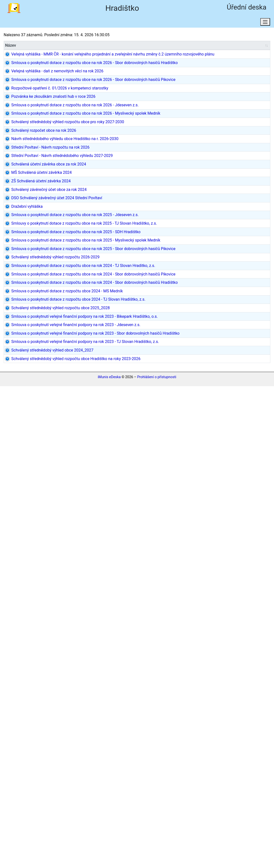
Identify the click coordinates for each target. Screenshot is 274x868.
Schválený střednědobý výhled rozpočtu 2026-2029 (29, 543)
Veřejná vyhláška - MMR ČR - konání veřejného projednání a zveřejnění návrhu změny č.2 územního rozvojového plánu (30, 67)
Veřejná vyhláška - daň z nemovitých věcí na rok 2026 (30, 122)
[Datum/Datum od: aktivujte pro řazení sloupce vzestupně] (172, 46)
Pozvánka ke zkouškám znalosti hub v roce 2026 (26, 188)
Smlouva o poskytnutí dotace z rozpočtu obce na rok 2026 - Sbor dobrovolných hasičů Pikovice (28, 145)
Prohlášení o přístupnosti (157, 859)
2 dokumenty (258, 378)
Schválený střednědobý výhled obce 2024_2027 (26, 817)
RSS (131, 23)
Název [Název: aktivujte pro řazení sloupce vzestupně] (11, 46)
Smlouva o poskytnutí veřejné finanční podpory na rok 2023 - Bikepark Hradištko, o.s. (29, 719)
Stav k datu (80, 23)
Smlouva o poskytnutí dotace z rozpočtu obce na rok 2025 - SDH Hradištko (28, 467)
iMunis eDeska (109, 859)
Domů (109, 23)
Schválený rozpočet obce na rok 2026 (30, 269)
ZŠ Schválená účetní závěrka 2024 (30, 367)
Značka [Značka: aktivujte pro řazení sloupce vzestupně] (65, 46)
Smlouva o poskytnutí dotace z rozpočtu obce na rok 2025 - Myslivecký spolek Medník (30, 490)
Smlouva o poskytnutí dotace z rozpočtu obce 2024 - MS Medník (26, 650)
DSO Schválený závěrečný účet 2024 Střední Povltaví (28, 395)
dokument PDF (255, 58)
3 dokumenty (258, 392)
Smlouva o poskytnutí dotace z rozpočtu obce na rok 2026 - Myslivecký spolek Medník (30, 229)
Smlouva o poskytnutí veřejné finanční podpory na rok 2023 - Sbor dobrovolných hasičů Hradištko (29, 768)
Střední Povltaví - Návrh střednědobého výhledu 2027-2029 (25, 321)
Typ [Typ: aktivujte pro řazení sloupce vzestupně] (108, 46)
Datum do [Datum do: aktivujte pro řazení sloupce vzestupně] (197, 46)
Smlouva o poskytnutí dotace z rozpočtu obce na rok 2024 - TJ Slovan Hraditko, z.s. (28, 563)
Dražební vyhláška (21, 407)
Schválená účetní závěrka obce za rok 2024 (27, 338)
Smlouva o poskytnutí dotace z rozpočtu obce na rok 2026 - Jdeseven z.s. (28, 205)
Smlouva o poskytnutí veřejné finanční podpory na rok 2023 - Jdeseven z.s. (29, 742)
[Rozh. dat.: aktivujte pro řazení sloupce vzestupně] (229, 46)
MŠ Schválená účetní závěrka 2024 (23, 352)
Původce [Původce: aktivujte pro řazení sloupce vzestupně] (142, 46)
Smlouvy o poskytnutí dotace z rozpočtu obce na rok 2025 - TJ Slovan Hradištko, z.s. (30, 447)
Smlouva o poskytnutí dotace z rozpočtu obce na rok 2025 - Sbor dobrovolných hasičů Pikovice (28, 519)
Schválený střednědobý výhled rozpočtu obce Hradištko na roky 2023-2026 (30, 835)
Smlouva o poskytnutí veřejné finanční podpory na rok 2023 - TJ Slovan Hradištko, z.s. (29, 797)
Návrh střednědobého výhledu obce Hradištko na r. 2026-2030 (30, 286)
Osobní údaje (159, 23)
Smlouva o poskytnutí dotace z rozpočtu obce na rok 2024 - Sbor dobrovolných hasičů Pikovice (28, 592)
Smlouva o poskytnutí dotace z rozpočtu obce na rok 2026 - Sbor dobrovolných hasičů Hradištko (28, 99)
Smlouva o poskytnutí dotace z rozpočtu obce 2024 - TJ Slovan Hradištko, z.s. (29, 673)
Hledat (52, 23)
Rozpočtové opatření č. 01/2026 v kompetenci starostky (25, 171)
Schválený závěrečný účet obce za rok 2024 (27, 381)
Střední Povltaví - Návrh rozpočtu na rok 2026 (25, 303)
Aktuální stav (22, 23)
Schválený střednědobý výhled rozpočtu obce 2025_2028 (25, 696)
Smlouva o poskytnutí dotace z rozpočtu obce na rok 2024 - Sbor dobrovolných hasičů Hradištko (28, 623)
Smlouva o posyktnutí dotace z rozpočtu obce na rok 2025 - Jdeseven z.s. (28, 427)
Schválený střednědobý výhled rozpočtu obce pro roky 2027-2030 (27, 252)
